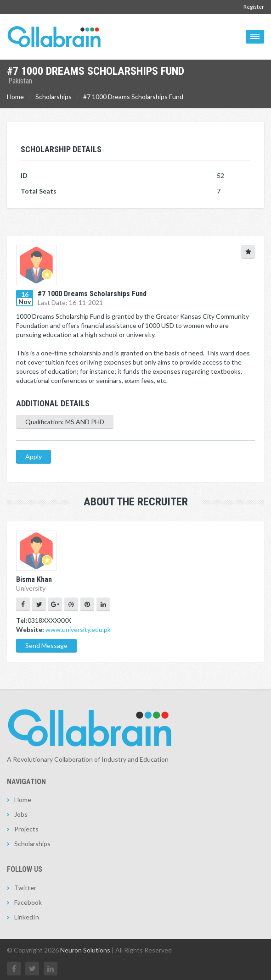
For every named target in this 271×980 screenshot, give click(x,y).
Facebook (28, 902)
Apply (34, 457)
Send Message (46, 645)
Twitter (25, 888)
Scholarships (54, 97)
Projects (26, 829)
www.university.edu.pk (78, 629)
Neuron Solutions (85, 950)
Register (254, 7)
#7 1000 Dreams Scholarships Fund (133, 97)
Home (15, 97)
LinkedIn (27, 917)
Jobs (21, 814)
